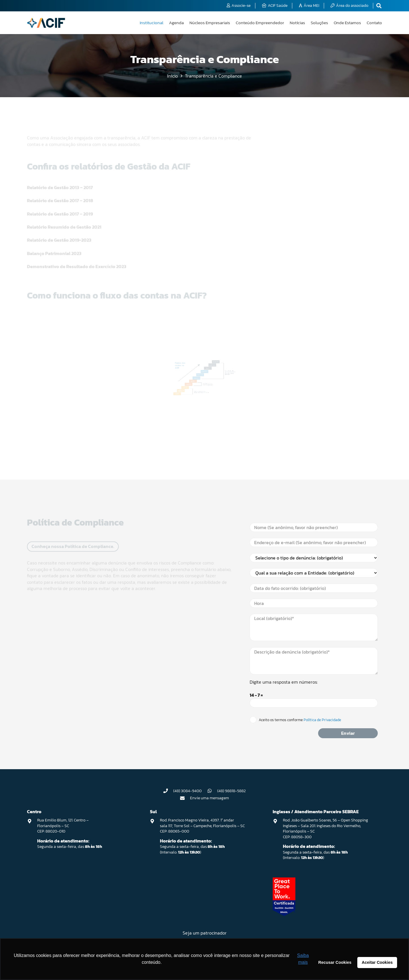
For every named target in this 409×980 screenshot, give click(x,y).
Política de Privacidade (322, 720)
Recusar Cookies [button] (335, 962)
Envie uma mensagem (209, 798)
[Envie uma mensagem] (185, 798)
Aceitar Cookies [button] (377, 962)
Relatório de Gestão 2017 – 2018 (60, 181)
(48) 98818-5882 (231, 791)
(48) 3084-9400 (187, 791)
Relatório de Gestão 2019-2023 (59, 221)
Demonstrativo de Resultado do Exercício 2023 (77, 247)
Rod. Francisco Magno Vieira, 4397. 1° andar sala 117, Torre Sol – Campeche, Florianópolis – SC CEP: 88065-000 (202, 826)
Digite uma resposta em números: (284, 682)
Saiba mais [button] (303, 959)
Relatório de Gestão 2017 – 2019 (60, 195)
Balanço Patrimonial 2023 (54, 234)
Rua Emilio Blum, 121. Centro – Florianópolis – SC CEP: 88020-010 (63, 826)
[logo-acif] (46, 23)
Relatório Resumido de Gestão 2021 (64, 208)
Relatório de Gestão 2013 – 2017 (60, 168)
